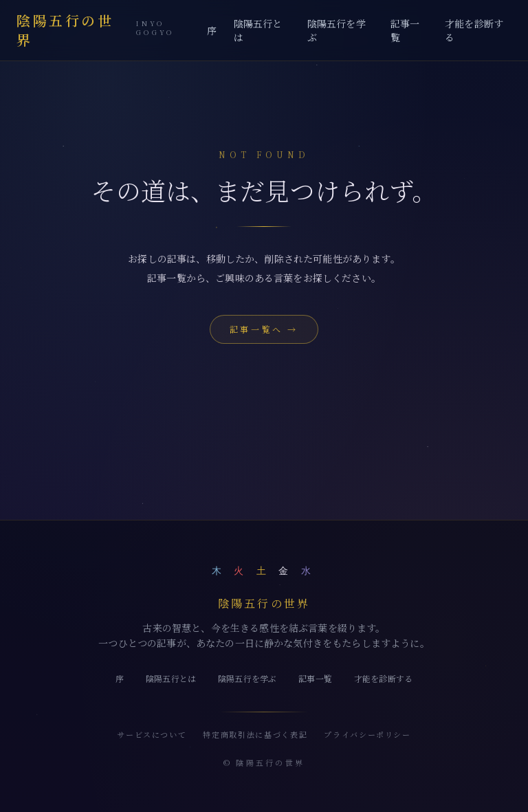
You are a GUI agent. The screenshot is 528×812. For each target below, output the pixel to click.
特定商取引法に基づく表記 (255, 734)
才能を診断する (474, 30)
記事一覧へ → (264, 329)
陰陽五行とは (258, 30)
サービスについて (152, 734)
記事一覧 (405, 30)
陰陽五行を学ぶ (337, 30)
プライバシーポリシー (367, 734)
